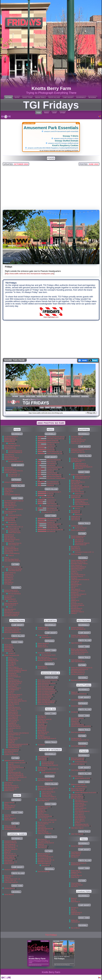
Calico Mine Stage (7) (78, 795)
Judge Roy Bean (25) (10, 538)
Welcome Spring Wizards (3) (78, 567)
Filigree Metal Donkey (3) (82, 465)
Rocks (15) (11, 666)
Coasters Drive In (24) (10, 449)
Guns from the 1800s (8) (15, 672)
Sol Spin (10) (51, 494)
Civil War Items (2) (13, 675)
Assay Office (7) (42, 718)
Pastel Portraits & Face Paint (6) (13, 629)
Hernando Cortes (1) (47, 795)
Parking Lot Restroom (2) (78, 674)
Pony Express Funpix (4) (44, 653)
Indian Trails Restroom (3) (78, 662)
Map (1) (6, 804)
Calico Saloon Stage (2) (77, 828)
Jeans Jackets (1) (76, 589)
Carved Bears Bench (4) (77, 700)
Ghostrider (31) (51, 522)
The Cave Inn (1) (9, 468)
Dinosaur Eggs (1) (80, 501)
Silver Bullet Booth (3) (10, 599)
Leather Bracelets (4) (80, 464)
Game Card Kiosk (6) (10, 848)
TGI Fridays (51, 935)
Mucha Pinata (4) (9, 876)
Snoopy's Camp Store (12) (78, 452)
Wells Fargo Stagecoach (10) (46, 829)
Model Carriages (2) (13, 720)
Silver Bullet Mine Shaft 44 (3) (45, 790)
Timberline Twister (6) (53, 469)
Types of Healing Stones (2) (82, 504)
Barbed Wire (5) (12, 659)
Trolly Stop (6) (41, 771)
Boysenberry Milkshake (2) (15, 452)
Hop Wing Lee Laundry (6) (45, 719)
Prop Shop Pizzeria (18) (11, 459)
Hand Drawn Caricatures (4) (12, 750)
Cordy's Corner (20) (76, 438)
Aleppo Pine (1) (75, 877)
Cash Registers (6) (13, 717)
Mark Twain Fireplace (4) (81, 503)
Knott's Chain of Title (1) (15, 780)
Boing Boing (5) (9, 860)
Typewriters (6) (12, 723)
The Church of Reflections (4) (45, 857)
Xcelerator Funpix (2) (43, 629)
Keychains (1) (75, 583)
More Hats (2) (75, 607)
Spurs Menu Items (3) (10, 609)
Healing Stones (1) (76, 610)
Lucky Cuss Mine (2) (43, 824)
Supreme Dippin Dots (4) (11, 440)
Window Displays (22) (81, 545)
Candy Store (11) (76, 518)
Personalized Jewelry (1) (77, 451)
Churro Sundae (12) (13, 545)
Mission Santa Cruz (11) (45, 682)
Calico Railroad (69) (53, 526)
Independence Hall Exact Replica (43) (14, 761)
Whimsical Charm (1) (77, 570)
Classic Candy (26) (76, 443)
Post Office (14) (42, 811)
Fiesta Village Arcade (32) (11, 882)
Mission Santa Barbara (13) (46, 695)
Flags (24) (11, 764)
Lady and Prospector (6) (78, 725)
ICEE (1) (7, 558)
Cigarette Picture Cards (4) (15, 699)
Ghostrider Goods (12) (77, 488)
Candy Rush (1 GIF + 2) (11, 862)
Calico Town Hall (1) (43, 818)
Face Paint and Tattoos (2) (11, 638)
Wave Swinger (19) (52, 508)
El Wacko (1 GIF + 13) (10, 881)
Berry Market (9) (75, 547)
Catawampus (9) (75, 922)
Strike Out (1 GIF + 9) (10, 854)
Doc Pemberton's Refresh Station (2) (14, 501)
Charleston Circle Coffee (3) (12, 458)
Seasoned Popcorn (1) (10, 469)
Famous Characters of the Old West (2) (18, 733)
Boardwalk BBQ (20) (11, 441)
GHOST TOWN (27, 97)
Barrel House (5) (42, 727)
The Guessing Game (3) (11, 856)
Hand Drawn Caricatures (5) (12, 631)
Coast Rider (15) (52, 446)
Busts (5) (11, 771)
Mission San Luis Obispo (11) (46, 696)
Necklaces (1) (75, 597)
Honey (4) (74, 602)
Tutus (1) (73, 599)
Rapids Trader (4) (76, 480)
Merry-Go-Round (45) (53, 510)
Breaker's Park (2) (9, 791)
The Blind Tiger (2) (43, 767)
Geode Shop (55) (76, 498)
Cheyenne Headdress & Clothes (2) (18, 670)
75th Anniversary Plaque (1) (82, 543)
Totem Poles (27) (43, 848)
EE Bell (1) (78, 823)
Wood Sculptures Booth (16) (78, 746)
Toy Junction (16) (76, 511)
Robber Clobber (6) (10, 857)
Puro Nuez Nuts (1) (76, 596)
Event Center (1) (9, 783)
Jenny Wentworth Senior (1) (82, 811)
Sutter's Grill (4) (8, 513)
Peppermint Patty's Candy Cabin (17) (81, 449)
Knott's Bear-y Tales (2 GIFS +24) (56, 439)
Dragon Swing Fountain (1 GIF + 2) (51, 506)
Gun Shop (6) (41, 745)
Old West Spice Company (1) (79, 594)
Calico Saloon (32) (9, 507)
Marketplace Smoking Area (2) (12, 829)
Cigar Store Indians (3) (14, 738)
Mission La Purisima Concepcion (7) (48, 691)
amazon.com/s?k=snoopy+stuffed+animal (63, 143)
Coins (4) (77, 509)
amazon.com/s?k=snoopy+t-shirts (66, 138)
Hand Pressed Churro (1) (15, 543)
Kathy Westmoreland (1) (81, 802)
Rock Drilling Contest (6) (45, 807)
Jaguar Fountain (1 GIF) (48, 498)
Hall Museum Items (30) (15, 772)
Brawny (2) (74, 898)
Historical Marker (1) (43, 855)
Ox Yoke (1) (11, 691)
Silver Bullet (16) (52, 531)
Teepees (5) (41, 844)
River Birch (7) (75, 857)
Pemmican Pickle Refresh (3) (12, 553)
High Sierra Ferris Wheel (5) (55, 477)
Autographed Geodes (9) (81, 500)
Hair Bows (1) (75, 586)
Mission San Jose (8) (44, 685)
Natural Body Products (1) (78, 568)
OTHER (63, 113)
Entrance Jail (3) (42, 645)
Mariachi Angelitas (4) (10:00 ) (84, 778)
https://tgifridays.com (51, 317)
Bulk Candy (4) (79, 468)
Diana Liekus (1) (79, 807)
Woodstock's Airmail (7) (54, 484)
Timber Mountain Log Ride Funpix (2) (47, 659)
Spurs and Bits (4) (13, 714)
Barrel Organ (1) (13, 686)
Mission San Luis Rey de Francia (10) (48, 680)
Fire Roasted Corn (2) (14, 531)
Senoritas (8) (75, 712)
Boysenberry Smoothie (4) (11, 616)
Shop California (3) (76, 554)
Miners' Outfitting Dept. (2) (78, 482)
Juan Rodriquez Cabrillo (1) (49, 797)
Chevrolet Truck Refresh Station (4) (14, 471)
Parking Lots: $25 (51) (11, 826)
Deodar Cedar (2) (76, 871)
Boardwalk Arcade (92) (10, 841)
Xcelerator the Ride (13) (53, 442)
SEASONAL (92, 97)
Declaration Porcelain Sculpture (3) (17, 777)
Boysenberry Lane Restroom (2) (79, 680)
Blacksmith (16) (9, 649)
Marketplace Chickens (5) (44, 862)
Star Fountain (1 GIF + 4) (44, 859)
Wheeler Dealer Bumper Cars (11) (56, 437)
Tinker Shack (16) (76, 490)
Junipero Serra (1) (46, 794)
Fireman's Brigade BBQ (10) (13, 529)
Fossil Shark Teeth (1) (14, 696)
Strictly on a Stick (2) (10, 547)
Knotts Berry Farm (51, 972)
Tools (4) (11, 730)
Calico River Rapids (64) (54, 519)
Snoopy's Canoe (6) (43, 635)
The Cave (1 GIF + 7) (14, 476)
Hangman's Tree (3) (76, 872)
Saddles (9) (11, 743)
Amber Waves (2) (9, 582)
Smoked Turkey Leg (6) (14, 533)
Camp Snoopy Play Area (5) (12, 628)
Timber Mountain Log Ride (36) (56, 530)
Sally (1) (73, 909)
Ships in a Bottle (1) (13, 667)
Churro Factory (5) (9, 541)
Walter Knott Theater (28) (78, 758)
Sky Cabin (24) (51, 444)
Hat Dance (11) (51, 502)
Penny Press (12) (9, 753)
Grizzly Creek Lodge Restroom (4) (80, 637)
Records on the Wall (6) (48, 762)
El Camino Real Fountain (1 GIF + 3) (47, 799)
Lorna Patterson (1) (80, 816)
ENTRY (17, 97)
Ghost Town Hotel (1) (43, 815)
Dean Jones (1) (79, 810)
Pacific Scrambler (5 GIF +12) (55, 453)
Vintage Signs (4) (76, 517)
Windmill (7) (41, 813)
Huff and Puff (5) (52, 465)
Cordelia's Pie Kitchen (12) (11, 755)
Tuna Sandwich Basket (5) (15, 451)
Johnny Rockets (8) (9, 456)
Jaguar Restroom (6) (76, 643)
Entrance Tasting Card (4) (11, 590)
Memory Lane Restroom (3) (78, 629)
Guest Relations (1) (9, 807)
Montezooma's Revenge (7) (54, 492)
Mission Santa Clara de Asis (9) (47, 687)
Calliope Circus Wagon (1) (44, 833)
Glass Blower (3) (76, 512)
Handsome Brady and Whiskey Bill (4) (82, 726)
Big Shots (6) (8, 851)
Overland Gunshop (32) (78, 507)
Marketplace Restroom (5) (78, 671)
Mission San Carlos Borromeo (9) (47, 690)
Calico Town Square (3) (78, 796)
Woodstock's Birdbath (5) (11, 870)
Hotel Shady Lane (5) (43, 732)
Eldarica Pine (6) (75, 855)
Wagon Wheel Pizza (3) (11, 506)
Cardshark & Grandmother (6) (80, 694)
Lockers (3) (7, 817)
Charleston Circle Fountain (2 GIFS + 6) (48, 769)
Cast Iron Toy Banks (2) (14, 677)
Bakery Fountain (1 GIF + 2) (16, 527)
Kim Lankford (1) (79, 815)
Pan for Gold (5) (9, 645)
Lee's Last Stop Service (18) (78, 440)
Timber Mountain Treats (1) (11, 550)
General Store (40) (77, 496)
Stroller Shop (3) (9, 820)
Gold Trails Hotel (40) (77, 485)
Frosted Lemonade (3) (10, 488)
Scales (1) (11, 736)
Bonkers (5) (7, 852)
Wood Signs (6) (75, 581)
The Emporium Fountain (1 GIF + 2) (84, 552)
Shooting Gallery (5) (10, 888)
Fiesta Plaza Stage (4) (77, 776)
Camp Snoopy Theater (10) (79, 770)
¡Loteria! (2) (7, 877)
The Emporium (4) (76, 550)
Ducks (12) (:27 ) (47, 865)
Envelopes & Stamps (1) (15, 688)
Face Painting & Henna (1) (11, 751)
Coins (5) (11, 731)
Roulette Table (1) (13, 739)
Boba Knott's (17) (9, 579)
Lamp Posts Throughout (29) (45, 780)
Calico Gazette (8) (42, 734)
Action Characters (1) (77, 565)
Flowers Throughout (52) (44, 779)
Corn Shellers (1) (13, 711)
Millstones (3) (78, 514)
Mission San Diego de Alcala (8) (47, 703)
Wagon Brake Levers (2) (15, 709)
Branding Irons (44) (13, 661)
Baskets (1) (11, 706)
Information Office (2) (10, 806)
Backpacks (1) (75, 593)
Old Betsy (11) (42, 810)
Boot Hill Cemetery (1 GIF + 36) (46, 822)
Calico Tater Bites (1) (10, 504)
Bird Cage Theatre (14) (78, 798)
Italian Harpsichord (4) (14, 766)
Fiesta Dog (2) (8, 490)
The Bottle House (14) (77, 526)
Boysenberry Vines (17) (44, 787)
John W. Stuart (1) (80, 819)
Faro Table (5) (12, 662)
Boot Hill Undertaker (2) (44, 737)
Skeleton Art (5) (75, 601)
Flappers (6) (75, 692)
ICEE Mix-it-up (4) (9, 536)
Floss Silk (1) (74, 886)
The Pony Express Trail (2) (49, 655)
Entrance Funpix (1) (43, 647)
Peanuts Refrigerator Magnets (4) (84, 467)
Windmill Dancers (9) (76, 706)
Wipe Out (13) (51, 448)
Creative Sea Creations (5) (78, 460)
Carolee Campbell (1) (81, 805)
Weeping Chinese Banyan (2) (79, 863)
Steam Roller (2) (42, 830)
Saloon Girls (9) (76, 720)
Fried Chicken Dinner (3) (15, 571)
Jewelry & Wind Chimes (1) (78, 575)
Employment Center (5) (10, 789)
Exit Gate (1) (8, 809)
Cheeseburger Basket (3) (15, 515)
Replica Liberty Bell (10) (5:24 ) (17, 768)
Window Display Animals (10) (83, 477)
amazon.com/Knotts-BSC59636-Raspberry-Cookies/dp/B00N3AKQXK (53, 148)
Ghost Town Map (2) (43, 832)
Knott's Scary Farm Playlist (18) (50, 765)
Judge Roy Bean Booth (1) (11, 603)
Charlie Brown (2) (76, 914)
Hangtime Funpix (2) (43, 628)
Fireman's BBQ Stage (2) (78, 790)
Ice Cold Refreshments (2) (11, 437)
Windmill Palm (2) (76, 865)
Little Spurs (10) (75, 484)
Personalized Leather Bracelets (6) (80, 487)
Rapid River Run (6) (53, 473)
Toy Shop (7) (41, 735)
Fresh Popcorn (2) (9, 455)
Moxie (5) (73, 900)
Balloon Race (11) (52, 462)
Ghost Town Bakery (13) (11, 525)
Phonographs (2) (13, 722)
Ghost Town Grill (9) (10, 519)
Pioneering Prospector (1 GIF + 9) (80, 740)
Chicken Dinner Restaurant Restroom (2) (82, 668)
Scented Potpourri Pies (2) (78, 591)
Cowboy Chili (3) (13, 601)
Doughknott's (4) (9, 574)
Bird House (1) (12, 523)
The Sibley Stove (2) (14, 703)
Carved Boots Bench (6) (78, 718)
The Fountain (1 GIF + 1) (48, 512)
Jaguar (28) (50, 496)
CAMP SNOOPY (68, 97)
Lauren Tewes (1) (80, 813)
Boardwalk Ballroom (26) (78, 760)
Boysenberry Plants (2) (77, 576)
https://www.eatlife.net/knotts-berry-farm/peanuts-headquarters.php (30, 274)
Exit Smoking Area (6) (10, 828)
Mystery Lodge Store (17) (78, 475)
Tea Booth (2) (8, 598)
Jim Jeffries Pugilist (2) (81, 787)
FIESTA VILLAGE (54, 97)
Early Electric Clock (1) (14, 735)
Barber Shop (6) (42, 721)
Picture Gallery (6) (9, 648)
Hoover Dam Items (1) (14, 707)
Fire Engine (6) (12, 664)
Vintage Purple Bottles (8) (15, 746)
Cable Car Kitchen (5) (10, 573)
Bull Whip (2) (12, 741)
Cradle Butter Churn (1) (14, 728)
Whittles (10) (74, 920)
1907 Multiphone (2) (13, 690)
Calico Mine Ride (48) (53, 528)
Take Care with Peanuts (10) (49, 820)
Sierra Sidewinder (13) (53, 482)
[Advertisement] (51, 188)
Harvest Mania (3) (9, 894)
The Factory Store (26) (77, 437)
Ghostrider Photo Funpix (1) (45, 660)
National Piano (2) (13, 719)
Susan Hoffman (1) (80, 821)
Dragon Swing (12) (52, 504)
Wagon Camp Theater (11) (79, 789)
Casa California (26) (76, 462)
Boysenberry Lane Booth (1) (12, 592)
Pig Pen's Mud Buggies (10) (55, 475)
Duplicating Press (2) (14, 747)
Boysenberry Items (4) (77, 604)
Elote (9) (11, 607)
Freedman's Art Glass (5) (78, 605)
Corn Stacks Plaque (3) (44, 841)
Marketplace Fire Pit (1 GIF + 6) (46, 860)
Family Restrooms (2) (77, 660)
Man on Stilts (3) (75, 928)
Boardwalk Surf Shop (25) (78, 441)
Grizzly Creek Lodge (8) (11, 472)
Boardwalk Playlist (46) (48, 764)
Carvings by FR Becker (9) (15, 669)
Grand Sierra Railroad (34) (54, 460)
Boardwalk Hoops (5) (11, 859)
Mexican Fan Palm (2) (77, 846)
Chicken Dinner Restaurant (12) (13, 567)
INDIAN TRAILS (40, 97)
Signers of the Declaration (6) (16, 776)
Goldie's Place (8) (42, 726)
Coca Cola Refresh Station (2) (12, 446)
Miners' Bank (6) (42, 729)
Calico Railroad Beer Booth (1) (12, 561)
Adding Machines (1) (14, 725)
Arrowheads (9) (12, 674)
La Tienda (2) (75, 458)
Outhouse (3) (41, 825)
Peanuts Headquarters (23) (78, 536)
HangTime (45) (51, 450)
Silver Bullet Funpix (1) (44, 657)
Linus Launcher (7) (52, 463)
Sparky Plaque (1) (46, 637)
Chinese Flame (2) (76, 854)
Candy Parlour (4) (76, 548)
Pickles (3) (11, 555)
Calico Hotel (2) (42, 827)
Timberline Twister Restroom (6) (79, 635)
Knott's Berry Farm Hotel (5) (12, 787)
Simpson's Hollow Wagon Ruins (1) (17, 701)
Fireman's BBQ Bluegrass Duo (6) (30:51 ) (87, 793)
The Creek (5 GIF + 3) (14, 474)
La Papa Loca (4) (9, 491)
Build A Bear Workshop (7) (11, 786)
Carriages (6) (12, 653)
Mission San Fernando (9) (45, 698)
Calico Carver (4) (76, 520)
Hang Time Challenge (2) (11, 849)
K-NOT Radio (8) (43, 760)
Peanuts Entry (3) (42, 667)
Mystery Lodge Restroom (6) (78, 649)
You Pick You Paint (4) (81, 528)
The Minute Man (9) (76, 738)
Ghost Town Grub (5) (10, 521)
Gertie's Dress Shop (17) (78, 492)
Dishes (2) (11, 678)
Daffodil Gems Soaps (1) (77, 612)
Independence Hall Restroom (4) (80, 669)
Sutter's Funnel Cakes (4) (11, 517)
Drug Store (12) (42, 716)
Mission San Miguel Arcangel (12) (47, 701)
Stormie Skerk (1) (80, 803)
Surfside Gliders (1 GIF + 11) (55, 452)
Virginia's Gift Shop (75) (77, 538)
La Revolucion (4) (51, 500)
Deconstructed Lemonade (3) (12, 612)
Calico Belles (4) (76, 723)
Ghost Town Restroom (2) (78, 654)
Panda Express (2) (9, 535)
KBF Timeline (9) (79, 540)
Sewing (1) (74, 613)
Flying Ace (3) (51, 486)
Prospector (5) (76, 721)
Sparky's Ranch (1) (43, 668)
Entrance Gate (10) (10, 802)
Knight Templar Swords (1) (15, 695)
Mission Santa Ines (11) (45, 699)
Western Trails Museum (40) (12, 655)
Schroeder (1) (75, 908)
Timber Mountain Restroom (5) (79, 651)
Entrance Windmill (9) (43, 644)
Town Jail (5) (42, 724)
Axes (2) (11, 658)
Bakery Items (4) (9, 611)
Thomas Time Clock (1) (14, 727)
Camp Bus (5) (51, 471)
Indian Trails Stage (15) (78, 834)
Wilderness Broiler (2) (10, 502)
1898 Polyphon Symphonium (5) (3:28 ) (19, 744)
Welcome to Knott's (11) (44, 854)
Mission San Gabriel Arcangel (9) (47, 693)
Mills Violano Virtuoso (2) (15, 683)
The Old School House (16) (46, 816)
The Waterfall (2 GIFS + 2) (82, 478)
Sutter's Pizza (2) (9, 552)
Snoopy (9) (74, 911)
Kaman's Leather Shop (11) (78, 530)
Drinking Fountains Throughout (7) (13, 482)
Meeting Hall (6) (42, 731)
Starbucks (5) (8, 581)
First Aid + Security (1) (10, 818)
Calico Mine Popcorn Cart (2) (12, 540)
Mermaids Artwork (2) (77, 609)
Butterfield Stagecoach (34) (55, 524)
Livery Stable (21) (10, 651)
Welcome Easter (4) (76, 584)
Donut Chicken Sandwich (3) (12, 614)
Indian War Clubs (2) (14, 704)
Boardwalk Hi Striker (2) (11, 843)
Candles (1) (74, 572)
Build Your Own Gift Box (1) (78, 562)
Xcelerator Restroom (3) (77, 628)
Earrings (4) (74, 578)
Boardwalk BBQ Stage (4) (79, 764)
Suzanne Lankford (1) (81, 808)
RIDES (47, 113)
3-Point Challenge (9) (10, 844)
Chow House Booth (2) (10, 605)
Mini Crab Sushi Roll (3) (15, 594)
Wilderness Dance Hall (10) (78, 785)
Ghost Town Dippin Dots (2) (12, 559)
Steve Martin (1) (79, 800)
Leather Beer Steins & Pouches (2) (80, 580)
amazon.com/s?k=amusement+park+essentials (61, 131)
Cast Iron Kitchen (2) (14, 680)
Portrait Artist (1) (9, 646)
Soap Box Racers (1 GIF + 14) (12, 879)
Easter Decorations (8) (44, 872)
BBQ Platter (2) (12, 443)
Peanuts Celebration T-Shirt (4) (79, 560)
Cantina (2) (7, 493)
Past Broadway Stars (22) (82, 824)
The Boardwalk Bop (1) (81, 762)
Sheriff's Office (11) (43, 723)
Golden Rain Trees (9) (77, 885)
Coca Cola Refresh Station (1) (12, 495)
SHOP (54, 113)
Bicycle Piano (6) (43, 758)
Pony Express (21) (52, 520)
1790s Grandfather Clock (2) (16, 774)
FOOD (39, 113)
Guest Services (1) (9, 815)
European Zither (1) (13, 685)
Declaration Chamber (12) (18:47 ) (18, 763)
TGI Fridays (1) (8, 584)
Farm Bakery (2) (9, 578)
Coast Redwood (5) (76, 852)
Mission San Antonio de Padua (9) (47, 683)
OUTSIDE (9, 97)
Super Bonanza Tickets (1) (15, 682)
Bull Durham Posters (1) (15, 715)
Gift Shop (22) (12, 769)
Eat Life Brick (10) (43, 846)
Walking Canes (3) (13, 712)
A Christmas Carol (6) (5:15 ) (83, 826)
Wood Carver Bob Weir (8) (78, 732)
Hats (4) (73, 588)
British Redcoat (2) (13, 779)
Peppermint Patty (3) (76, 913)
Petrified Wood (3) (13, 698)
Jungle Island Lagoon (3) (44, 863)
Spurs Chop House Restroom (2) (80, 652)
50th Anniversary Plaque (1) (16, 509)
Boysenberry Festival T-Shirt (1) (79, 564)
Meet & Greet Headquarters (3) (12, 632)
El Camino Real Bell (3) (44, 704)
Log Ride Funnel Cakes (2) (11, 549)
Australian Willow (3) (76, 876)
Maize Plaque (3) (42, 840)
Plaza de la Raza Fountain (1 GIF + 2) (48, 788)
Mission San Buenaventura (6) (46, 688)
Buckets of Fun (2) (9, 864)
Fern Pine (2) (75, 874)
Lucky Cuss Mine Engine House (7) (47, 739)
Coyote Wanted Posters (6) (49, 773)
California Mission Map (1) (48, 792)
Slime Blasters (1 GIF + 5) (11, 846)
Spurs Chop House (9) (10, 511)
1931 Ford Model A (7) (43, 757)
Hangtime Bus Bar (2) (10, 438)
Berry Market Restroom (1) (78, 673)
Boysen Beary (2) (76, 902)
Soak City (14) (8, 784)
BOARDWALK (81, 97)
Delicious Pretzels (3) (10, 447)
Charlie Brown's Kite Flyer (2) (55, 467)
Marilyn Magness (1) (80, 818)
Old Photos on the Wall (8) (15, 569)
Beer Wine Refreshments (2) (16, 461)
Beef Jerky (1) (75, 573)
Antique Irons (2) (79, 494)
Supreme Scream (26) (53, 440)
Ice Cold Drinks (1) (9, 596)
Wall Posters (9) (79, 541)
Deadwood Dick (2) (43, 808)
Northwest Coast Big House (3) (46, 843)
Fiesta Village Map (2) (43, 801)
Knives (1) (11, 693)
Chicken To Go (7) (9, 576)
